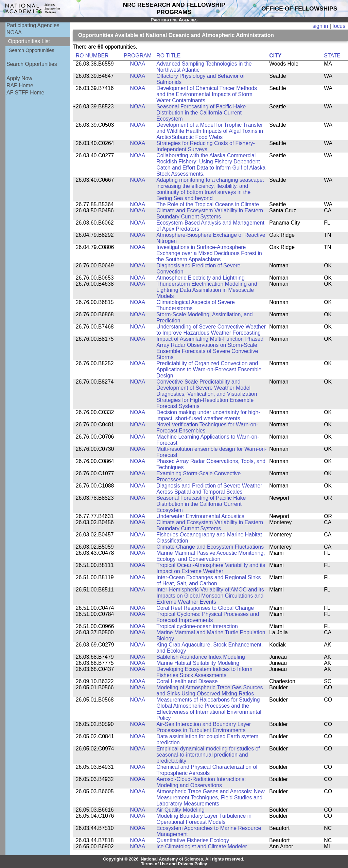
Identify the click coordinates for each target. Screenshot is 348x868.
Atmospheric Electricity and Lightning (201, 278)
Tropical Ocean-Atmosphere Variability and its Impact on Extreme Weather (211, 568)
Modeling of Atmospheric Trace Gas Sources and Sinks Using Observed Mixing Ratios (210, 690)
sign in (320, 26)
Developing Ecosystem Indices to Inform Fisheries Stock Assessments (204, 672)
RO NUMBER (92, 56)
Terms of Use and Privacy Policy (174, 864)
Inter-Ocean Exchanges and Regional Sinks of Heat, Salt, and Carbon (208, 580)
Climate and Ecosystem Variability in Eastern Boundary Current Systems (210, 214)
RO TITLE (168, 56)
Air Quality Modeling (180, 810)
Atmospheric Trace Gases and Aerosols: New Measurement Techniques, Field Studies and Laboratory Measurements (210, 798)
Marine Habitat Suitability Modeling (198, 663)
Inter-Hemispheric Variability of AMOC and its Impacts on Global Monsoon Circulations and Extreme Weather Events (210, 596)
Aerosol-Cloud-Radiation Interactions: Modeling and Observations (201, 782)
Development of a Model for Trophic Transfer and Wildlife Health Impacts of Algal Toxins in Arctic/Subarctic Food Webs (210, 131)
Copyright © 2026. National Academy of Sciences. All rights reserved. (174, 859)
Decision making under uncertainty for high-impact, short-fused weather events (208, 415)
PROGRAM (138, 56)
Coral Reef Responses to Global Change (205, 608)
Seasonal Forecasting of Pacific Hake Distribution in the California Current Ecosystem (201, 113)
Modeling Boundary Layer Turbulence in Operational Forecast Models (204, 819)
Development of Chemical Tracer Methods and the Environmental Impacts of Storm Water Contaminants (207, 94)
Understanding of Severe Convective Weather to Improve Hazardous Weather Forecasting (211, 330)
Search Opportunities (32, 50)
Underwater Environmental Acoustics (200, 516)
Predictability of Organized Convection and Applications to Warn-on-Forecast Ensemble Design (209, 369)
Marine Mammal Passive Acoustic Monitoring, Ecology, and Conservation (211, 556)
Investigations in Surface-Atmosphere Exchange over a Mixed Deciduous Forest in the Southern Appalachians (209, 253)
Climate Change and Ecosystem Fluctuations (210, 547)
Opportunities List (29, 41)
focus (339, 26)
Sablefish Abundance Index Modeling (201, 657)
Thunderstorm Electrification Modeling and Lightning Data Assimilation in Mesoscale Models (207, 290)
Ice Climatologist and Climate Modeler (202, 846)
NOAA (14, 32)
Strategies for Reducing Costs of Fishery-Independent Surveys (205, 146)
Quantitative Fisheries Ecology (193, 840)
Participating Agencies (33, 25)
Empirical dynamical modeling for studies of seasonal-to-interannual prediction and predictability (208, 755)
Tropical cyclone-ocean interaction (197, 626)
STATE (332, 56)
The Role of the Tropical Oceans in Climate (208, 204)
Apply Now (19, 78)
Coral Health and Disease (187, 681)
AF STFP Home (25, 93)
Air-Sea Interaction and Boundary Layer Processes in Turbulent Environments (204, 727)
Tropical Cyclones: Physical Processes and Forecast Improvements (208, 617)
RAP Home (20, 85)
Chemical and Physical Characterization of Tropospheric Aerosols (207, 770)
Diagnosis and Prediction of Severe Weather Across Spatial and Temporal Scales (209, 489)
